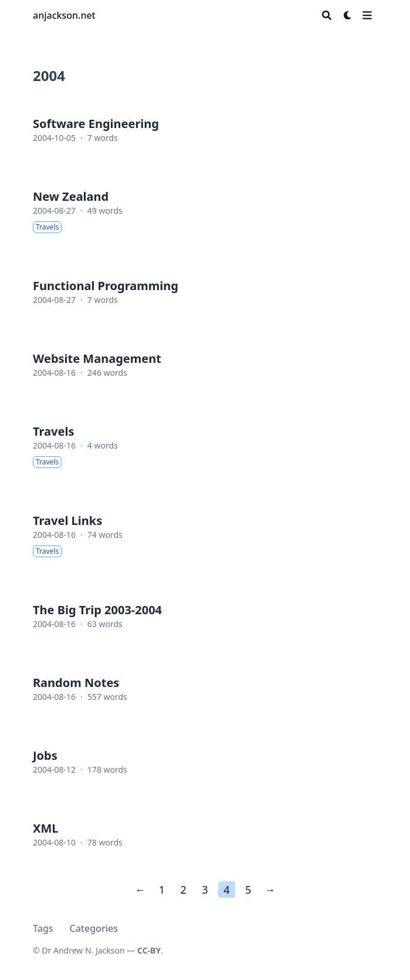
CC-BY (149, 950)
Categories (94, 928)
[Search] (327, 15)
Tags (43, 928)
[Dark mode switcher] (348, 15)
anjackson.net (64, 15)
